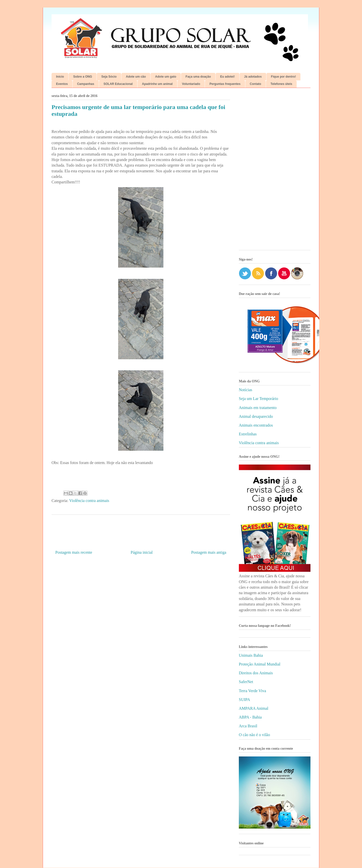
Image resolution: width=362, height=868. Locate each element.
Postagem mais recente (74, 552)
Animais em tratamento (258, 408)
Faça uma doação (198, 77)
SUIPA (244, 700)
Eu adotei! (228, 77)
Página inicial (142, 552)
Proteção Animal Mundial (260, 664)
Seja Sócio (109, 77)
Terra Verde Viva (252, 691)
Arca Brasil (248, 726)
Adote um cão (136, 77)
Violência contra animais (89, 501)
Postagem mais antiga (209, 552)
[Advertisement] (275, 171)
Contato (256, 84)
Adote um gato (166, 77)
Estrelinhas (248, 434)
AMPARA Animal (254, 708)
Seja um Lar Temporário (258, 399)
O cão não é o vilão (254, 735)
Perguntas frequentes (225, 84)
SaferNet (246, 682)
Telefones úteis (281, 84)
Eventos (62, 84)
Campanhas (86, 84)
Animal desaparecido (256, 416)
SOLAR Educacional (118, 84)
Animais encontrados (256, 425)
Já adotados (253, 77)
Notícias (245, 390)
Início (60, 77)
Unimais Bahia (251, 655)
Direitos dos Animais (256, 673)
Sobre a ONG (83, 77)
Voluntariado (191, 84)
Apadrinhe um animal (157, 84)
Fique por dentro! (283, 77)
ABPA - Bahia (250, 717)
